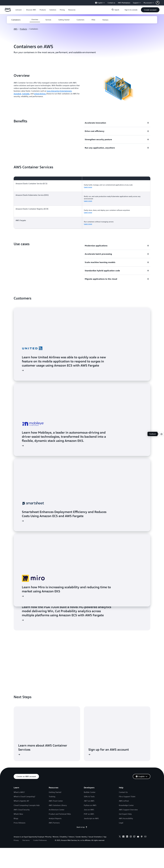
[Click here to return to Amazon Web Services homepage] (8, 11)
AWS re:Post (124, 801)
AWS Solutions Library (58, 805)
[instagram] (131, 837)
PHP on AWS (89, 814)
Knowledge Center (126, 805)
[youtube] (138, 837)
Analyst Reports (55, 818)
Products (23, 29)
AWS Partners (54, 823)
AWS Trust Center (56, 801)
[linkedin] (127, 837)
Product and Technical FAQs (60, 814)
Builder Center (90, 792)
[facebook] (123, 837)
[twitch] (134, 837)
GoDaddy (26, 94)
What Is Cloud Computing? (24, 796)
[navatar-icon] (158, 3)
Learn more (88, 187)
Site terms (26, 840)
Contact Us (123, 792)
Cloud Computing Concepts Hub (27, 805)
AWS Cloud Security (22, 810)
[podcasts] (142, 837)
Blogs (16, 818)
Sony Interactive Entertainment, (59, 91)
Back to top (82, 827)
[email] (145, 837)
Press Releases (20, 823)
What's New (18, 814)
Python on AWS (90, 805)
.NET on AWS (89, 801)
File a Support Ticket (127, 796)
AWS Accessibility (126, 818)
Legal (121, 823)
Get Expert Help (125, 814)
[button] (160, 3)
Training (52, 796)
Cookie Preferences (40, 840)
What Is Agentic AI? (21, 801)
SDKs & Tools (89, 796)
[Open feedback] (161, 434)
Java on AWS (89, 810)
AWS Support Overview (128, 810)
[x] (120, 837)
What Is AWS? (19, 792)
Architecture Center (57, 810)
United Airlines (40, 94)
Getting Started (55, 792)
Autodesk (17, 94)
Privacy (16, 840)
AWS (16, 29)
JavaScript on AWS (91, 818)
